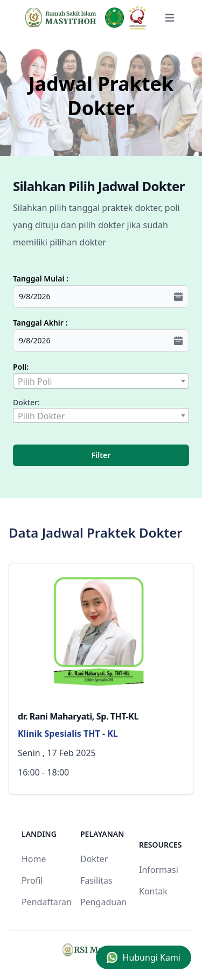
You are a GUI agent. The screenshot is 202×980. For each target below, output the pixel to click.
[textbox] (101, 382)
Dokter (94, 859)
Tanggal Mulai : (41, 279)
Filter (101, 455)
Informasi (159, 870)
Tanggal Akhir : (40, 323)
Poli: (21, 367)
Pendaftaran (47, 902)
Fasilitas (96, 880)
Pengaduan (103, 902)
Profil (32, 880)
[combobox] (101, 381)
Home (34, 859)
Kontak (153, 891)
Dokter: (26, 402)
